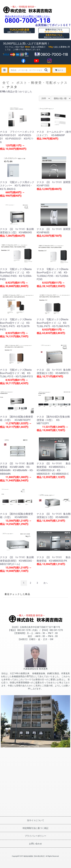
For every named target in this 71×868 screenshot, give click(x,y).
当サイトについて (35, 820)
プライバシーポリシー (35, 836)
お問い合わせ (35, 844)
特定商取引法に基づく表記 (35, 828)
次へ (46, 583)
